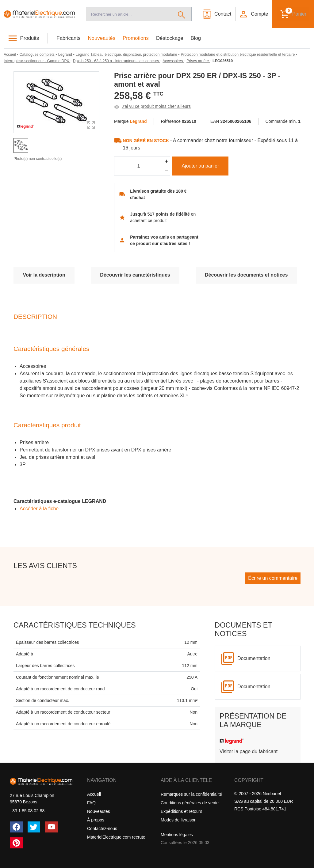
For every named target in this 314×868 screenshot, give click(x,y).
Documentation (254, 658)
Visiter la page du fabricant (249, 751)
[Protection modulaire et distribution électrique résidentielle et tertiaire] (238, 55)
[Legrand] (66, 55)
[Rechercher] (182, 14)
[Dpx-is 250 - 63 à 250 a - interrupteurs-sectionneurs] (117, 61)
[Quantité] (139, 166)
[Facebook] (16, 827)
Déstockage (170, 38)
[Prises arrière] (198, 61)
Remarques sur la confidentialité (191, 794)
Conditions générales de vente (190, 803)
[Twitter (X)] (34, 827)
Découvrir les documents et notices (246, 275)
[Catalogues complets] (37, 55)
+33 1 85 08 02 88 (27, 811)
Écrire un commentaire (273, 578)
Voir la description (44, 275)
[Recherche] (129, 14)
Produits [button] (30, 38)
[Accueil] (39, 14)
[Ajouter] (167, 161)
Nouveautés (102, 38)
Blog (196, 38)
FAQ (91, 803)
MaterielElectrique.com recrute (116, 837)
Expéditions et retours (181, 811)
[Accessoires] (173, 61)
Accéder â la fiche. (40, 509)
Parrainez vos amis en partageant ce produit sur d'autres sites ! (164, 240)
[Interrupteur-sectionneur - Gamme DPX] (37, 61)
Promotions (136, 38)
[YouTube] (52, 827)
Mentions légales (177, 835)
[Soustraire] (167, 171)
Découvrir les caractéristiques (135, 275)
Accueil (94, 794)
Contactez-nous (102, 828)
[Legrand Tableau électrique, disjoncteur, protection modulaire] (127, 55)
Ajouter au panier (200, 166)
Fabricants (68, 38)
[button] (254, 14)
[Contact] (217, 14)
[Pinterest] (16, 843)
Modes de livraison (179, 820)
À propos (96, 820)
